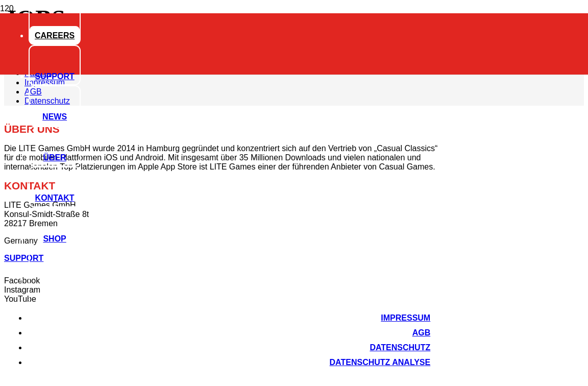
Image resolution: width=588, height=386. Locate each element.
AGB (422, 333)
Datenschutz (400, 347)
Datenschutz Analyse (380, 362)
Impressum (406, 318)
